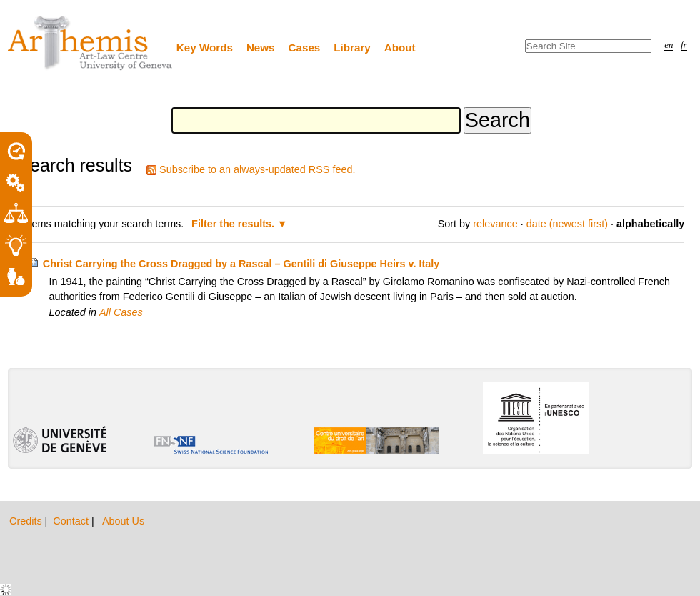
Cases (305, 48)
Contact (72, 521)
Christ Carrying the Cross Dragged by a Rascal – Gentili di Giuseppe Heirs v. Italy (241, 264)
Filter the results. (234, 224)
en (669, 45)
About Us (123, 521)
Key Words (205, 48)
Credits (27, 521)
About (400, 48)
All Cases (121, 312)
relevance (495, 224)
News (261, 48)
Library (352, 48)
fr (684, 45)
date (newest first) (567, 224)
